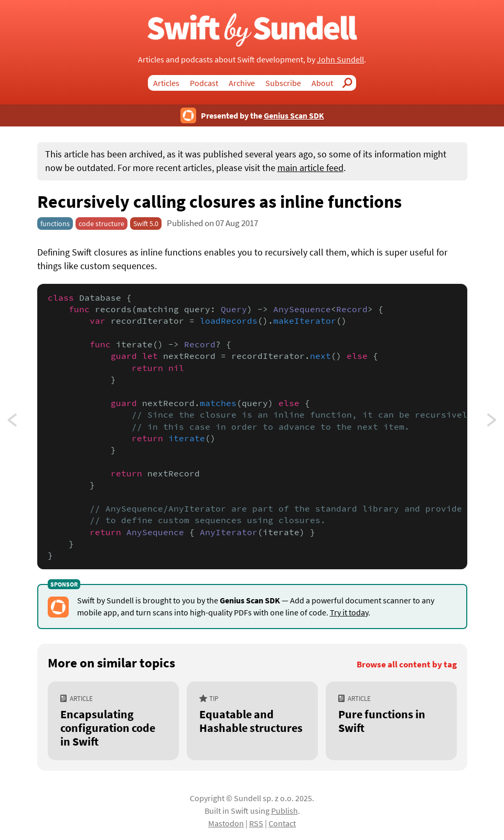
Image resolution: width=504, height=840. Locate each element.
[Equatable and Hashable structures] (252, 721)
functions (55, 224)
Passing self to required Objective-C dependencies (492, 423)
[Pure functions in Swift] (391, 721)
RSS (256, 823)
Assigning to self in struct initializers (22, 423)
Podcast (204, 83)
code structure (101, 224)
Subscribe (283, 83)
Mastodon (226, 823)
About (322, 83)
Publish (285, 811)
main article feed (310, 168)
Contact (282, 823)
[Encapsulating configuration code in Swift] (113, 721)
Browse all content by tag (407, 664)
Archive (242, 83)
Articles (166, 83)
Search (350, 83)
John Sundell (340, 59)
